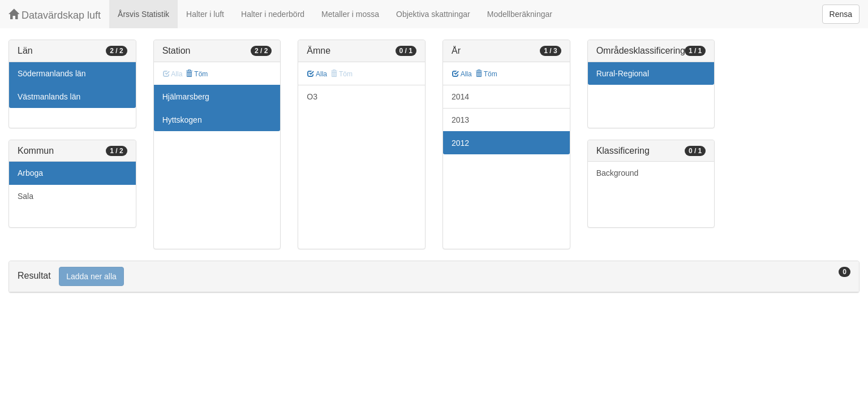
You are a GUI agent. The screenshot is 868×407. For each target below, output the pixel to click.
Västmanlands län (49, 97)
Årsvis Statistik (143, 14)
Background (618, 173)
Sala (25, 196)
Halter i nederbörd (273, 14)
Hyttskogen (182, 120)
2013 (460, 120)
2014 (460, 97)
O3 (312, 97)
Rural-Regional (623, 73)
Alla (317, 74)
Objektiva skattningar (433, 14)
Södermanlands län (52, 73)
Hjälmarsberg (186, 97)
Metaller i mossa (350, 14)
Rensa (841, 14)
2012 (460, 143)
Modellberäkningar (520, 14)
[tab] (434, 277)
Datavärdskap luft (55, 15)
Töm (197, 74)
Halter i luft (205, 14)
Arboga (30, 173)
